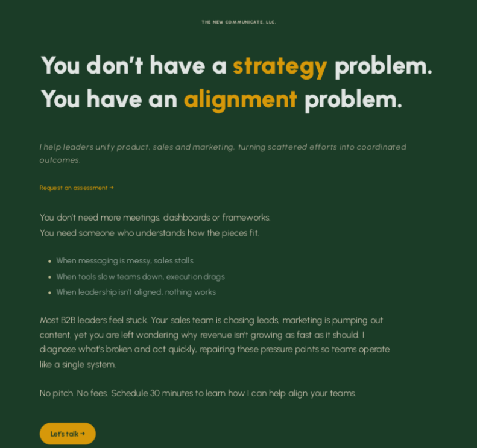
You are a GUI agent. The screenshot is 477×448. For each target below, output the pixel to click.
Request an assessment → (76, 188)
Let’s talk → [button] (67, 434)
